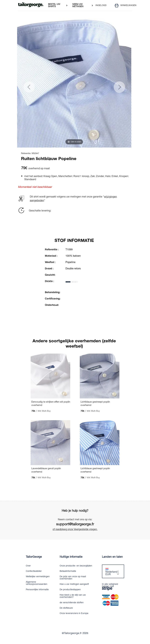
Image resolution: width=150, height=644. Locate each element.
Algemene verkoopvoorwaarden (37, 583)
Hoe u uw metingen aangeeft (74, 584)
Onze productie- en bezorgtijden (76, 566)
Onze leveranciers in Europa (74, 613)
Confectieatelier (34, 571)
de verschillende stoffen (72, 602)
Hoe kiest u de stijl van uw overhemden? (73, 596)
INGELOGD (101, 5)
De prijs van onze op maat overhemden (73, 578)
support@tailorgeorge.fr (75, 524)
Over (28, 566)
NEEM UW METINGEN (78, 5)
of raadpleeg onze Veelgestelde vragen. (75, 529)
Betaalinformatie (68, 571)
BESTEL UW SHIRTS (54, 5)
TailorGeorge (34, 557)
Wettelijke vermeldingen (38, 576)
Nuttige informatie (71, 557)
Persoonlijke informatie (37, 589)
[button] (24, 83)
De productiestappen (70, 589)
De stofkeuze (66, 608)
